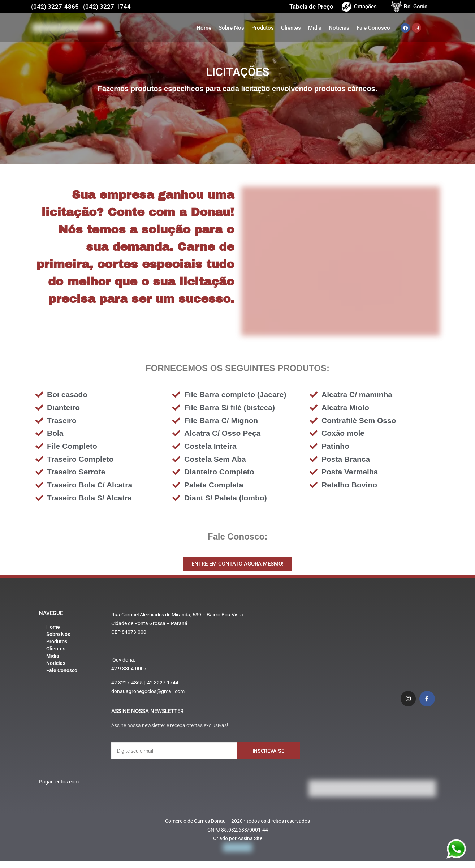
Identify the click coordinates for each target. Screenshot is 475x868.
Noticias (339, 28)
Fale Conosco (373, 28)
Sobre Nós (231, 28)
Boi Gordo (416, 7)
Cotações (365, 7)
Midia (315, 28)
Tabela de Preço (311, 7)
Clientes (291, 28)
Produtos (263, 28)
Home (204, 28)
